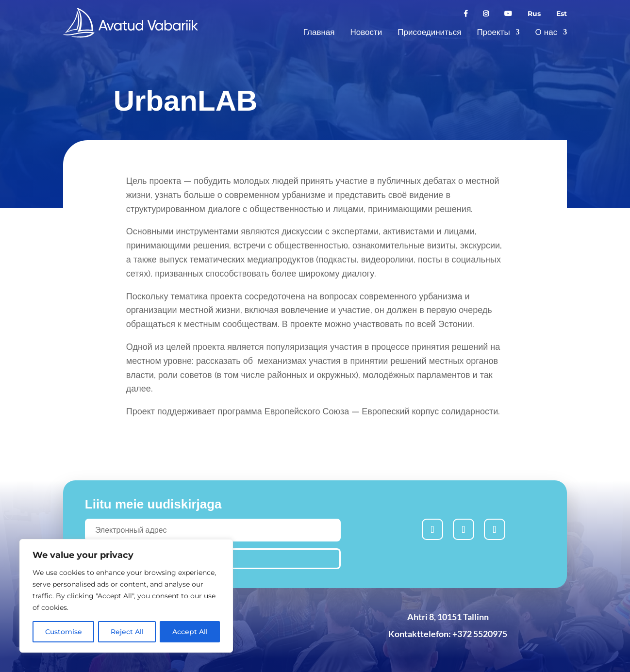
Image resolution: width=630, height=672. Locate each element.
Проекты (493, 32)
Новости (366, 32)
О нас (547, 32)
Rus (534, 14)
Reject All (127, 632)
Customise (64, 632)
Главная (319, 32)
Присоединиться (429, 32)
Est (562, 14)
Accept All (190, 632)
